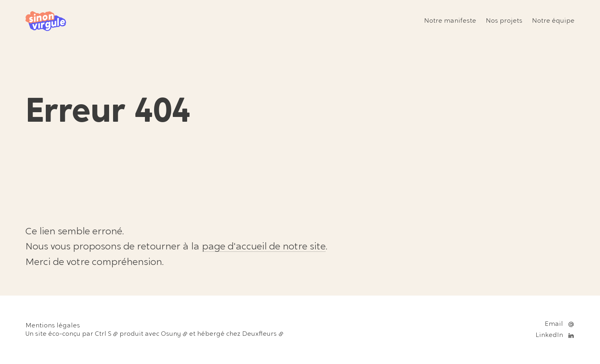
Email (554, 324)
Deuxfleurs (259, 334)
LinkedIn (549, 335)
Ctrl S (103, 334)
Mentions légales (53, 326)
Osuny (171, 334)
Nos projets (504, 21)
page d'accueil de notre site (264, 247)
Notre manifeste (450, 21)
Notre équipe (553, 21)
